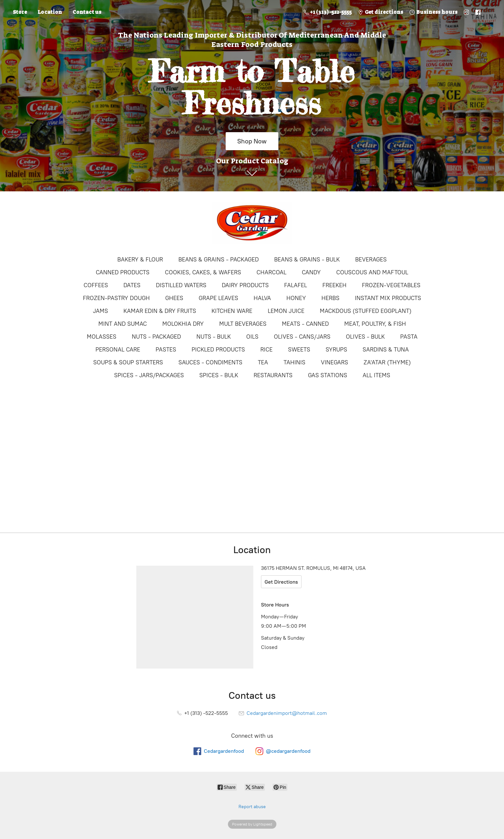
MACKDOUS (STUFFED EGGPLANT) (366, 311)
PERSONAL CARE (118, 350)
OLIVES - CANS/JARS (302, 337)
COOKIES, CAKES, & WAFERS (203, 272)
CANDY (311, 272)
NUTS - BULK (214, 337)
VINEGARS (334, 362)
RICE (266, 350)
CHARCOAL (271, 272)
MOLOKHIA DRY (183, 324)
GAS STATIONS (328, 375)
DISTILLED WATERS (181, 285)
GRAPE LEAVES (218, 298)
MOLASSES (102, 337)
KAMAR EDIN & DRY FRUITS (160, 311)
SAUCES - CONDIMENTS (210, 362)
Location (50, 12)
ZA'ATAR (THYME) (387, 362)
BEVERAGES (371, 260)
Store (20, 12)
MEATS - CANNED (305, 324)
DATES (132, 285)
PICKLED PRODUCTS (218, 350)
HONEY (296, 298)
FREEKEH (334, 285)
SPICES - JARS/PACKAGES (149, 375)
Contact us (87, 12)
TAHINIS (294, 362)
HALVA (262, 298)
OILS (252, 337)
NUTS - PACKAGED (156, 337)
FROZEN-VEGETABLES (391, 285)
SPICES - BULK (219, 375)
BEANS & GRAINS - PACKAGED (219, 260)
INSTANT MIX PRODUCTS (388, 298)
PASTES (166, 350)
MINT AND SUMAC (123, 324)
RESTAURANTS (273, 375)
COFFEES (96, 285)
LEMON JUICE (286, 311)
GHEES (174, 298)
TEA (263, 362)
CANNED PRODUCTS (123, 272)
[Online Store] (252, 223)
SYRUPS (336, 350)
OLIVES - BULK (365, 337)
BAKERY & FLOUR (140, 260)
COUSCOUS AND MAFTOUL (372, 272)
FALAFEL (296, 285)
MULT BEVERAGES (243, 324)
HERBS (330, 298)
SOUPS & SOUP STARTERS (128, 362)
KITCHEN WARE (232, 311)
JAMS (100, 311)
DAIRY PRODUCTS (245, 285)
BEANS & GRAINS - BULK (307, 260)
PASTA (409, 337)
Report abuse (252, 807)
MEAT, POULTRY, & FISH (375, 324)
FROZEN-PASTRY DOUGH (116, 298)
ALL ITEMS (376, 375)
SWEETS (299, 350)
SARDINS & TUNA (386, 350)
